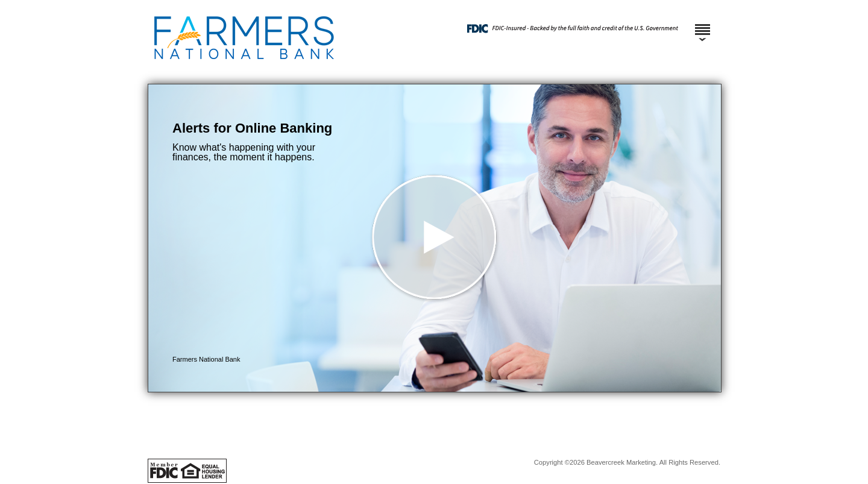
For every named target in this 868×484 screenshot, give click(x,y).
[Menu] (702, 24)
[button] (435, 238)
